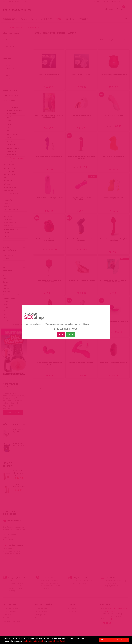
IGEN (71, 335)
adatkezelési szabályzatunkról (34, 641)
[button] (67, 641)
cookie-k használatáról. (57, 641)
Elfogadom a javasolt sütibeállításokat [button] (114, 640)
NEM (61, 335)
